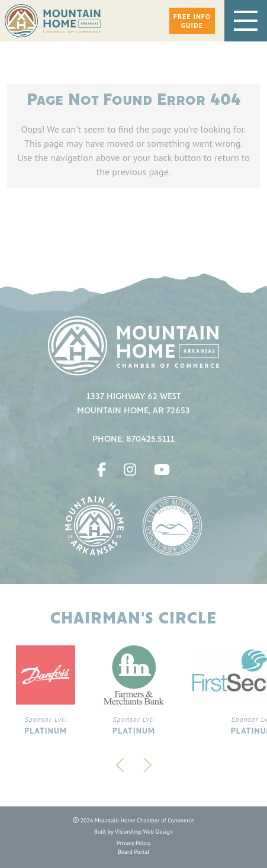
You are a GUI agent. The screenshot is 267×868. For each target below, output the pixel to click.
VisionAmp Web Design (144, 832)
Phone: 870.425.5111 (133, 439)
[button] (192, 21)
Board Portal (133, 852)
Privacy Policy (134, 843)
